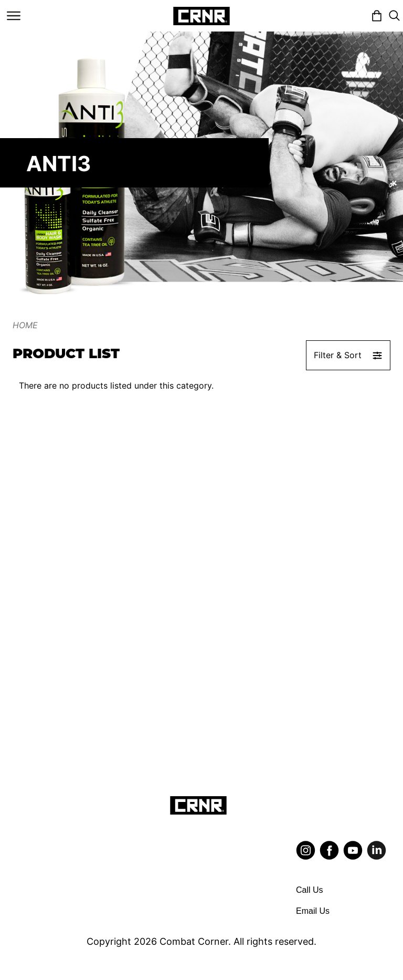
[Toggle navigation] (14, 16)
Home (25, 325)
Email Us (313, 911)
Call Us (310, 890)
